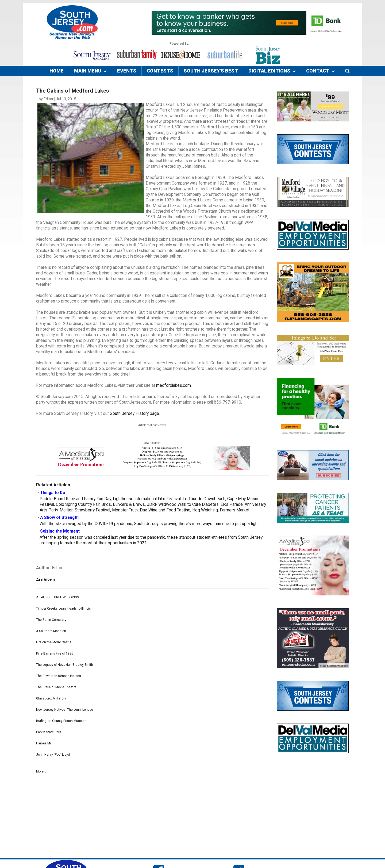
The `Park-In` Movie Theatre (56, 687)
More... (41, 771)
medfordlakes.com (174, 385)
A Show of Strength (59, 518)
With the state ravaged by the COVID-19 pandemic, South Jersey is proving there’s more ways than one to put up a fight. (150, 524)
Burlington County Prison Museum (61, 721)
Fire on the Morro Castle (54, 642)
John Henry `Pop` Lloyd (53, 755)
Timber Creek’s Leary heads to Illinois (63, 609)
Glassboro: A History (51, 698)
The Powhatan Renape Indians (59, 676)
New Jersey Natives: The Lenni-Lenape (65, 710)
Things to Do (53, 493)
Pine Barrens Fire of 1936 (55, 653)
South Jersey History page (134, 414)
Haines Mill (44, 743)
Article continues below (152, 425)
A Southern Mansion (51, 631)
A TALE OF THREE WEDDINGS (57, 597)
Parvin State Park (49, 732)
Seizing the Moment (60, 531)
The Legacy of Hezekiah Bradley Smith (65, 665)
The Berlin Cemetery (51, 620)
